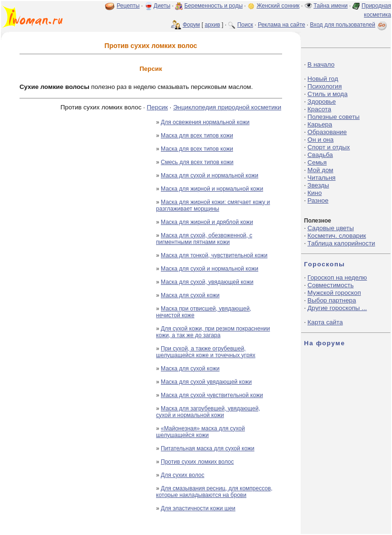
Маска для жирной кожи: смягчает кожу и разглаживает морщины (213, 205)
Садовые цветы (330, 228)
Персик (157, 107)
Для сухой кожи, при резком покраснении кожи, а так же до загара (213, 332)
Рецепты (128, 6)
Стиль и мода (327, 94)
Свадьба (320, 155)
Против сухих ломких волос (197, 462)
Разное (318, 200)
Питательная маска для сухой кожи (208, 448)
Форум (191, 25)
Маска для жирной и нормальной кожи (212, 189)
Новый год (323, 79)
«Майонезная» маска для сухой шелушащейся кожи (201, 432)
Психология (324, 86)
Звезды (318, 185)
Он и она (320, 140)
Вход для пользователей (349, 25)
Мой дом (320, 170)
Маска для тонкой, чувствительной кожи (214, 255)
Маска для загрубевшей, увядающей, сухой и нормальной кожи (208, 412)
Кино (314, 193)
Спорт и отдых (328, 147)
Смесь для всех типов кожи (197, 162)
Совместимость (330, 285)
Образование (327, 132)
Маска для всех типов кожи (197, 136)
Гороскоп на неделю (337, 277)
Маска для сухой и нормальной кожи (210, 175)
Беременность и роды (213, 6)
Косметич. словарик (337, 236)
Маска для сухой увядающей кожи (206, 382)
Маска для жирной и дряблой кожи (207, 222)
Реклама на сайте (282, 25)
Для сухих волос (182, 475)
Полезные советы (333, 117)
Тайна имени (331, 6)
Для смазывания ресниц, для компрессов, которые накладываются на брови (214, 492)
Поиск (245, 25)
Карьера (320, 124)
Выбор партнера (332, 300)
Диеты (162, 6)
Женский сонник (278, 6)
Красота (319, 109)
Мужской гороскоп (334, 293)
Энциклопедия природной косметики (227, 107)
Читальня (321, 178)
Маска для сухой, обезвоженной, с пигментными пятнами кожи (204, 239)
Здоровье (322, 102)
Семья (317, 162)
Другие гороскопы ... (337, 308)
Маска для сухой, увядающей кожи (207, 282)
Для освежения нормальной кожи (205, 122)
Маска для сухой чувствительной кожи (212, 395)
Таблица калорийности (341, 243)
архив (212, 25)
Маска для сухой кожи (190, 295)
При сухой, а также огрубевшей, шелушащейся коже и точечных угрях (206, 352)
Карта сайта (325, 322)
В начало (321, 64)
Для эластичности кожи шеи (198, 508)
